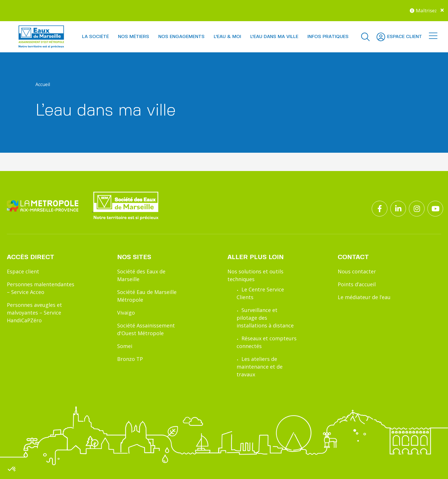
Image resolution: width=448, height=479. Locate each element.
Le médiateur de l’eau (364, 297)
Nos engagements (181, 37)
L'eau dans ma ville (274, 37)
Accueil (43, 84)
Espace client (23, 271)
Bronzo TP (130, 359)
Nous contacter (357, 271)
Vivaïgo (126, 313)
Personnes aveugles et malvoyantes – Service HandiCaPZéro (34, 313)
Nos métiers (134, 37)
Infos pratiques (328, 37)
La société (95, 37)
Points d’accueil (357, 284)
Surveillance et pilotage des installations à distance (265, 318)
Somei (125, 346)
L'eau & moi (227, 37)
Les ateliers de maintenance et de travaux (260, 367)
